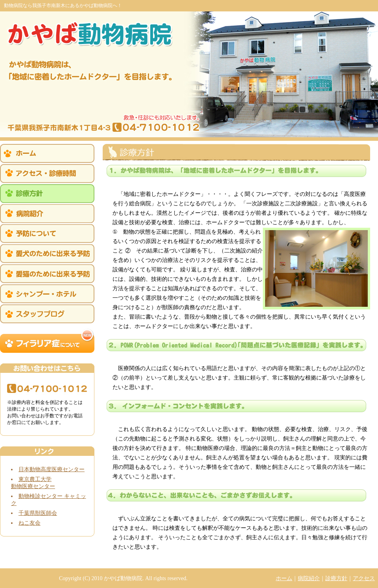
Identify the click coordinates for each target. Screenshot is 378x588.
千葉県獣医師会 (38, 513)
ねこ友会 (30, 523)
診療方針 (336, 578)
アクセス (364, 578)
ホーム (284, 578)
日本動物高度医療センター (52, 469)
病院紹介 (309, 578)
